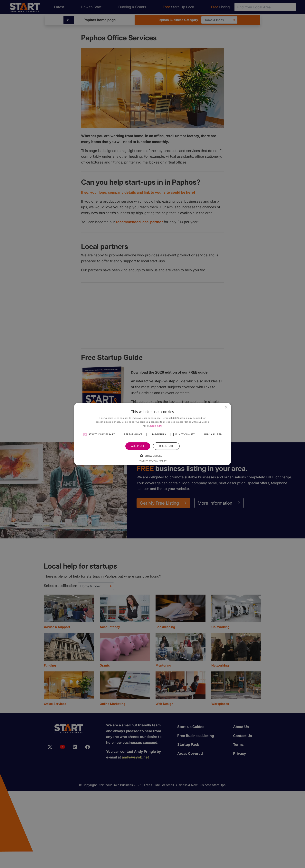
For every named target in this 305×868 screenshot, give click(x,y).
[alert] (152, 434)
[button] (85, 435)
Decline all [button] (166, 446)
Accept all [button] (138, 446)
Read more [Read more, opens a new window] (156, 426)
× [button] (226, 408)
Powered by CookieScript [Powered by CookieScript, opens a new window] (152, 461)
